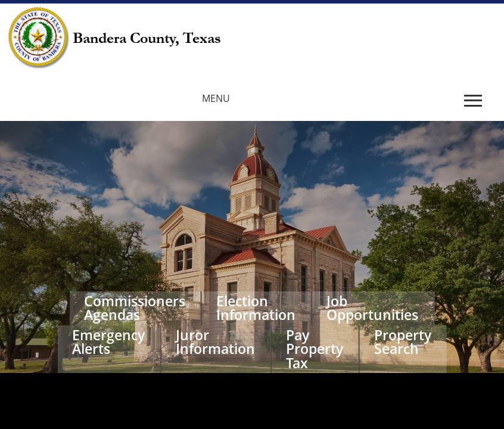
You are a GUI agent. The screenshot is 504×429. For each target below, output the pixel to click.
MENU (216, 98)
